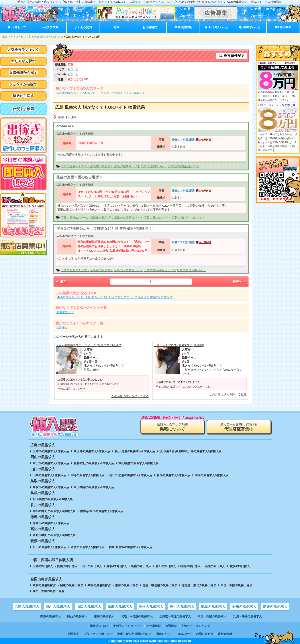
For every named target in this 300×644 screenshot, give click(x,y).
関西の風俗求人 (77, 616)
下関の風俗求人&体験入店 (49, 475)
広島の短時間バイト (127, 166)
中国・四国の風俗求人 (212, 616)
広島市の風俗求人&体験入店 (51, 451)
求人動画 (283, 27)
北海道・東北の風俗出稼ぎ (199, 585)
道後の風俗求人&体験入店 (88, 547)
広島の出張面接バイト (129, 218)
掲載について (165, 634)
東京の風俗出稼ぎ (44, 585)
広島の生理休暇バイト (191, 270)
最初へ (62, 282)
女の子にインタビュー (127, 626)
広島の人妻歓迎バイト (129, 270)
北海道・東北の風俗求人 (175, 616)
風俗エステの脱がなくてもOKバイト (124, 93)
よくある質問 (83, 27)
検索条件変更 (231, 56)
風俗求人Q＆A (99, 626)
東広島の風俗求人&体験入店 (92, 451)
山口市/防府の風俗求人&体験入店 (130, 475)
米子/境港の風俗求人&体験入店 (94, 487)
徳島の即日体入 (190, 566)
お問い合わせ (205, 634)
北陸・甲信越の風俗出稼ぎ (160, 585)
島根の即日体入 (141, 566)
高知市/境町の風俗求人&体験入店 (54, 535)
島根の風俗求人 (151, 607)
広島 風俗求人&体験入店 (49, 37)
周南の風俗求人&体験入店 (212, 475)
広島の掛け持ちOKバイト (188, 218)
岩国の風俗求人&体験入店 (173, 475)
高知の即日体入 (215, 566)
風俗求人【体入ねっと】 (17, 37)
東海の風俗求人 (104, 616)
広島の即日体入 (43, 566)
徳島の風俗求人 (213, 607)
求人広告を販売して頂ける (239, 427)
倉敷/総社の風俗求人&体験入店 (94, 463)
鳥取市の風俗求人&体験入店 (51, 487)
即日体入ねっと (217, 27)
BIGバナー (185, 634)
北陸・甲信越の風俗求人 (137, 616)
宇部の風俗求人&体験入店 (88, 475)
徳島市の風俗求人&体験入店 (51, 523)
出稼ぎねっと (250, 27)
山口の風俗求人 (89, 607)
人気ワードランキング (196, 626)
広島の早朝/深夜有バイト (160, 270)
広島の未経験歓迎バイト (183, 166)
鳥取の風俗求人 (120, 607)
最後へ (240, 282)
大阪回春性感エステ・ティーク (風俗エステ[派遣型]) (89, 345)
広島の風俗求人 (27, 607)
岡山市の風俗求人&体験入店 (51, 463)
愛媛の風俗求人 (275, 607)
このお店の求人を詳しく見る (130, 396)
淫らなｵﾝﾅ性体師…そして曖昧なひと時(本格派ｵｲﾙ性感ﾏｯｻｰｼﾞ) (105, 228)
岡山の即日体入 (67, 566)
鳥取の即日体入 (117, 566)
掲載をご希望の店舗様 (172, 427)
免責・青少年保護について (134, 634)
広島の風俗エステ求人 (75, 166)
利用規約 (74, 634)
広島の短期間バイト (154, 166)
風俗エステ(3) (65, 312)
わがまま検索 (50, 27)
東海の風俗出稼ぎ (127, 585)
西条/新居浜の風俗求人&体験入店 (130, 547)
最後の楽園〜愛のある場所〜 (79, 177)
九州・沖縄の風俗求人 (247, 616)
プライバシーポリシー (98, 634)
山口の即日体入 (92, 566)
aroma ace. (66, 126)
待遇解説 (171, 626)
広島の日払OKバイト (157, 218)
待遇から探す (23, 96)
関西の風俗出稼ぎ (99, 585)
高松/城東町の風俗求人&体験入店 (54, 511)
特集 (116, 27)
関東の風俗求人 (50, 616)
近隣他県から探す (23, 73)
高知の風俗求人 (244, 607)
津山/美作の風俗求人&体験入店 (139, 463)
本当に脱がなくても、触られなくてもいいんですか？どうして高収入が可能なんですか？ (115, 297)
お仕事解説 (150, 27)
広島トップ (17, 27)
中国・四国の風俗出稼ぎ (236, 585)
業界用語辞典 (183, 27)
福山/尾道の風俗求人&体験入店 (135, 451)
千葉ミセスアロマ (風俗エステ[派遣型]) (179, 345)
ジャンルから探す (23, 84)
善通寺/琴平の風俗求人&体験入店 (102, 511)
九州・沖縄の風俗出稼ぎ (48, 591)
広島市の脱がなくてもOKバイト (77, 93)
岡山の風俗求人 (58, 607)
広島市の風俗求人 (102, 166)
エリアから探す (23, 61)
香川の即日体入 (166, 566)
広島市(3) (62, 328)
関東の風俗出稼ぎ (72, 585)
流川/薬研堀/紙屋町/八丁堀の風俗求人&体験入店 (190, 451)
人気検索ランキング (23, 50)
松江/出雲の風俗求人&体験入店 (53, 499)
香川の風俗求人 (182, 607)
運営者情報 (225, 634)
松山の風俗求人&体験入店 (49, 547)
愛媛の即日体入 (240, 566)
